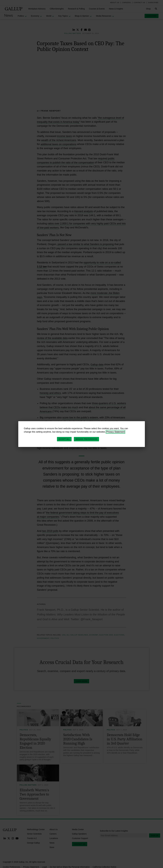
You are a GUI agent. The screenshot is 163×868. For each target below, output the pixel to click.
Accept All (64, 439)
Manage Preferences (86, 439)
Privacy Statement (115, 432)
